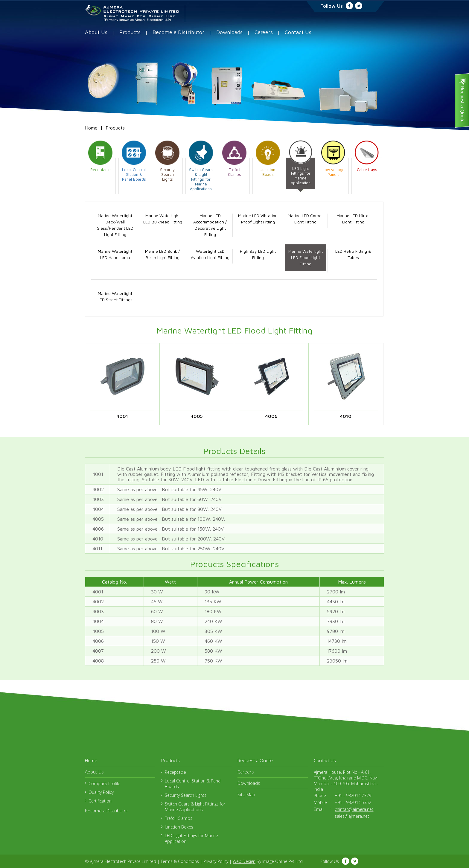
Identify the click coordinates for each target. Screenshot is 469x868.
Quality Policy (101, 792)
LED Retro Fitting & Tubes (353, 254)
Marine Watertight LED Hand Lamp (115, 254)
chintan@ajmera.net (354, 809)
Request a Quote (255, 760)
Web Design (244, 861)
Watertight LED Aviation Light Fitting (210, 254)
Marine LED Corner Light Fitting (305, 219)
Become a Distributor (178, 32)
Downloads (229, 32)
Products (130, 32)
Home (91, 128)
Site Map (246, 794)
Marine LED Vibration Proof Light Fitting (258, 219)
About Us (96, 32)
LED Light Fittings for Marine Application (191, 838)
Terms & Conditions (180, 861)
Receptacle (175, 772)
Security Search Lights (186, 795)
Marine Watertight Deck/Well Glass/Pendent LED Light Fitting (115, 225)
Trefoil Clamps (179, 818)
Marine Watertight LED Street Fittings (115, 296)
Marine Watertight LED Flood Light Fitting (306, 257)
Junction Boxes (179, 827)
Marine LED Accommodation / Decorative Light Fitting (210, 225)
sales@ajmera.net (352, 816)
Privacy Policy (216, 861)
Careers (264, 32)
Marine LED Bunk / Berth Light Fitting (163, 254)
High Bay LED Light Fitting (258, 254)
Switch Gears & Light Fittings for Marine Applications (195, 807)
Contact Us (298, 32)
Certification (100, 801)
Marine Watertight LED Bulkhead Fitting (163, 219)
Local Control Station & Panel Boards (193, 784)
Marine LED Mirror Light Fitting (353, 219)
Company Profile (104, 784)
